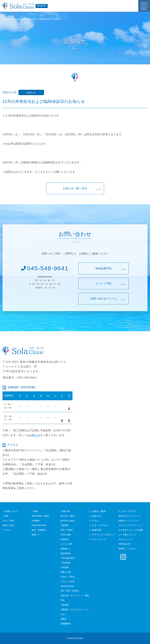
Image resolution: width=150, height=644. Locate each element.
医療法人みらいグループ (130, 516)
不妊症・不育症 (68, 577)
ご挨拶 (6, 516)
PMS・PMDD (67, 530)
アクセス (7, 530)
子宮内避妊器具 (68, 558)
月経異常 (65, 525)
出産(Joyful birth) (39, 525)
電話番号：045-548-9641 (20, 378)
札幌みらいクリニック (129, 521)
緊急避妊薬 (66, 553)
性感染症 (65, 539)
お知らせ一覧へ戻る (75, 188)
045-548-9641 (45, 268)
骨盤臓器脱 (66, 624)
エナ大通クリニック (128, 535)
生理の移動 (66, 535)
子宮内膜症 (66, 563)
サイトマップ (99, 539)
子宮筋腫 (65, 567)
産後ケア (36, 535)
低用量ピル (66, 549)
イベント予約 (104, 283)
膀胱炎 (64, 619)
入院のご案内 (99, 511)
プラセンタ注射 (68, 581)
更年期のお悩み (68, 586)
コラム (95, 521)
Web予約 (97, 530)
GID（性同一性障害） (70, 591)
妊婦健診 (36, 521)
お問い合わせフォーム (104, 299)
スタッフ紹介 (9, 521)
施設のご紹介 (9, 525)
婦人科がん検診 (68, 521)
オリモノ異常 (67, 544)
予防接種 (65, 605)
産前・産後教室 (39, 530)
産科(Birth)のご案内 (40, 516)
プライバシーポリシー (104, 535)
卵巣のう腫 (66, 572)
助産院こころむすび (128, 549)
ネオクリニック (126, 539)
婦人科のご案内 (68, 516)
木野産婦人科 (124, 544)
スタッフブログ (100, 525)
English (42, 6)
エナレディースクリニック (131, 525)
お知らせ (35, 435)
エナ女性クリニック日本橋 (131, 530)
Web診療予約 (104, 268)
